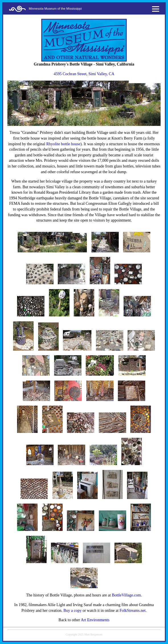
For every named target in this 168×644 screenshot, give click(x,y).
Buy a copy (73, 611)
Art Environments (95, 620)
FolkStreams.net (133, 611)
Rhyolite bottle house (63, 144)
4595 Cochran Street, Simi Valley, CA (84, 74)
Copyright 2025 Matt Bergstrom (84, 634)
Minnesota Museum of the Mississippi (55, 9)
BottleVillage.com (126, 595)
